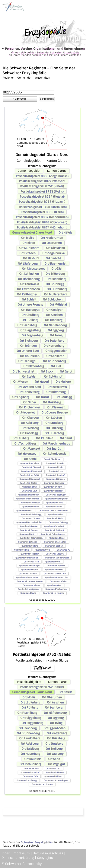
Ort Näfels (65, 232)
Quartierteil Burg (57, 538)
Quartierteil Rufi (29, 487)
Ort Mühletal (58, 304)
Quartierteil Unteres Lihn (57, 577)
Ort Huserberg (54, 433)
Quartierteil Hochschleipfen (29, 522)
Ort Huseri (42, 382)
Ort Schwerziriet (23, 371)
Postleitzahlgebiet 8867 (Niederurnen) (42, 217)
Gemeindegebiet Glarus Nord (32, 232)
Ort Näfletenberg (55, 325)
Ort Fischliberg (27, 325)
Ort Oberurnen (52, 243)
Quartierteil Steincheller (27, 577)
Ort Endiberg (54, 428)
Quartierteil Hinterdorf (29, 479)
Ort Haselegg (29, 433)
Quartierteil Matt (31, 562)
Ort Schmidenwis (55, 454)
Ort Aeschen (54, 315)
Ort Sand (66, 438)
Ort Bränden (28, 346)
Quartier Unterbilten (30, 463)
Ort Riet (56, 366)
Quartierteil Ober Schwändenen (53, 510)
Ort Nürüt (42, 397)
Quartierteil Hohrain (55, 463)
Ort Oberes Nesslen (55, 412)
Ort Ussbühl (31, 258)
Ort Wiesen (21, 382)
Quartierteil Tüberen (31, 518)
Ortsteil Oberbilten (52, 459)
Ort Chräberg (30, 315)
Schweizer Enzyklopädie (36, 842)
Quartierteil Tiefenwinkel (27, 499)
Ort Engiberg (21, 397)
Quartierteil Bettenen (28, 542)
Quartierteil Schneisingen (53, 534)
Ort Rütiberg (30, 320)
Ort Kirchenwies (30, 407)
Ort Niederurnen (52, 238)
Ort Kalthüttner (27, 294)
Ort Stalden (30, 376)
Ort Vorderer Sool (29, 387)
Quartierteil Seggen (55, 554)
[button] (20, 99)
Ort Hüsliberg (52, 402)
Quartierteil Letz (56, 471)
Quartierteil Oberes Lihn (55, 573)
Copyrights (45, 858)
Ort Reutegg (64, 397)
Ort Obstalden (56, 248)
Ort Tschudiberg (25, 443)
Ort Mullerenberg (56, 294)
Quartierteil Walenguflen (57, 499)
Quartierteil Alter (56, 514)
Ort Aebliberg (30, 423)
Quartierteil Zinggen (56, 479)
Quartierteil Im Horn (53, 487)
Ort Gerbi (66, 371)
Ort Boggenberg (32, 335)
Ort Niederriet (25, 412)
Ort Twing (56, 335)
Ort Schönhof (53, 376)
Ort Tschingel (27, 361)
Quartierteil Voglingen (56, 495)
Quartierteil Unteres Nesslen (30, 581)
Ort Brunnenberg (54, 361)
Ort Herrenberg (54, 346)
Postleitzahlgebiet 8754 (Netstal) (42, 197)
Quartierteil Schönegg (31, 514)
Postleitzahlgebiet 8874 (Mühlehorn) (42, 227)
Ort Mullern (63, 382)
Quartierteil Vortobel (30, 503)
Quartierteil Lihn (53, 562)
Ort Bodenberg (56, 279)
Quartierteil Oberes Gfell (55, 542)
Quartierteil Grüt (29, 491)
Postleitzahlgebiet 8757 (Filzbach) (42, 202)
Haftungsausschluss (48, 853)
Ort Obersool (31, 418)
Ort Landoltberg (29, 392)
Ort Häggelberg (31, 330)
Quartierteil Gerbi (54, 506)
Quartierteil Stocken (29, 530)
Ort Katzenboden (28, 289)
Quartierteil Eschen (54, 546)
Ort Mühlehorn (29, 248)
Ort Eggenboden (56, 351)
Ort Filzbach (27, 253)
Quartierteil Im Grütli (29, 475)
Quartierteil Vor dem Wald (57, 558)
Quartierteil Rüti (21, 550)
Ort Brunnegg (55, 284)
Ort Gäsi (57, 269)
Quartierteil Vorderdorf (32, 471)
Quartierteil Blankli (30, 569)
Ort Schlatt (29, 299)
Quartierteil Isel (54, 585)
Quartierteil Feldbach (55, 530)
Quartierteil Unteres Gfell (27, 558)
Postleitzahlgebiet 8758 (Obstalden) (42, 207)
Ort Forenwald (30, 284)
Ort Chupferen (30, 356)
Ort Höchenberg (29, 279)
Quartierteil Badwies (56, 566)
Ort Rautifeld (45, 438)
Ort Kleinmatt (56, 407)
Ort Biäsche (54, 258)
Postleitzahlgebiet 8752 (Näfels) (42, 186)
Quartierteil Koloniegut (30, 566)
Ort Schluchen (29, 274)
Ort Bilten (29, 243)
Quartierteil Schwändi (54, 526)
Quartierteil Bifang (30, 546)
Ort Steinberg (29, 341)
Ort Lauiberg (21, 438)
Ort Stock (47, 371)
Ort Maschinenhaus (56, 443)
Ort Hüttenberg (57, 289)
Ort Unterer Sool (28, 351)
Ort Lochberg (54, 320)
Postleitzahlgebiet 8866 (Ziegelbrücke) (42, 176)
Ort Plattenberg (34, 366)
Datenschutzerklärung (18, 858)
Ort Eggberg (56, 330)
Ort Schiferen (55, 356)
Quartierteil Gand (28, 593)
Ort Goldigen (55, 310)
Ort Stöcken (54, 418)
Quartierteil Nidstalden (29, 495)
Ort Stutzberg (54, 423)
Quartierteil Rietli (55, 518)
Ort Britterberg (55, 274)
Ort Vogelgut (32, 448)
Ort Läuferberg (28, 263)
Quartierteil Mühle (31, 506)
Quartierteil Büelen (29, 483)
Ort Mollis (27, 238)
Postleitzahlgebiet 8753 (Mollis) (42, 191)
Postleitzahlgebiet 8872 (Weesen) (42, 181)
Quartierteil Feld (43, 550)
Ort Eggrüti (54, 448)
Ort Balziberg (30, 428)
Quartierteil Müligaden (28, 589)
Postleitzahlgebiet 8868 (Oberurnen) (42, 222)
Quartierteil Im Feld (54, 569)
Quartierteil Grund (55, 503)
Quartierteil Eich (55, 467)
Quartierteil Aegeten (30, 554)
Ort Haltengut (30, 310)
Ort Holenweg (27, 454)
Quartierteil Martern (28, 573)
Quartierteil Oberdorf (31, 467)
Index (6, 853)
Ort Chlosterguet (33, 269)
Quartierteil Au (64, 550)
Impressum (21, 853)
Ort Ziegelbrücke (54, 253)
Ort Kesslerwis (57, 387)
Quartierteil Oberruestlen (31, 538)
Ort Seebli (30, 459)
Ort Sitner (30, 402)
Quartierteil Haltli (24, 510)
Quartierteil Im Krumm (53, 593)
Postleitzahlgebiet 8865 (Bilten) (42, 212)
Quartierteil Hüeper (32, 585)
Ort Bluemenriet (55, 263)
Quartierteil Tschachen (56, 589)
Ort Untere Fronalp (30, 304)
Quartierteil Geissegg (58, 522)
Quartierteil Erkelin (29, 526)
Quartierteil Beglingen (54, 483)
